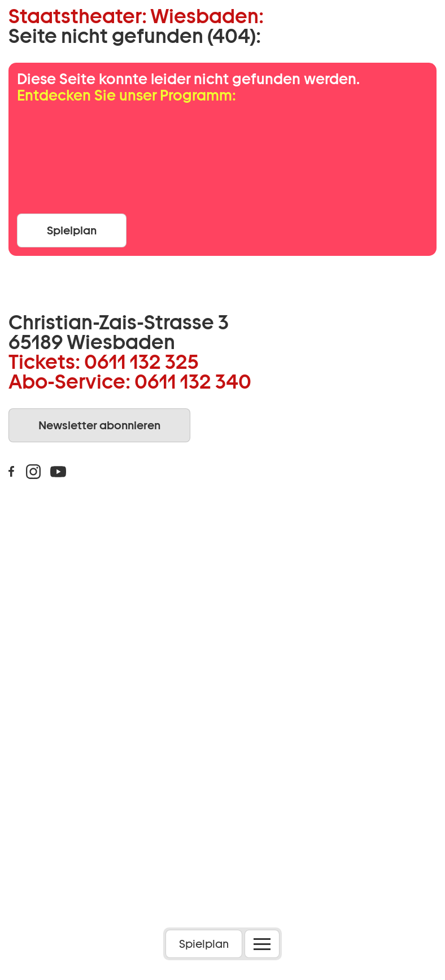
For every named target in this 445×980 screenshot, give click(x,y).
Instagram (33, 472)
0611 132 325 (141, 361)
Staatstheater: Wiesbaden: (136, 16)
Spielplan (204, 944)
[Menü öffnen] (262, 944)
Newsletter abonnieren (99, 425)
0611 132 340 (193, 381)
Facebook (11, 472)
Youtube (58, 472)
